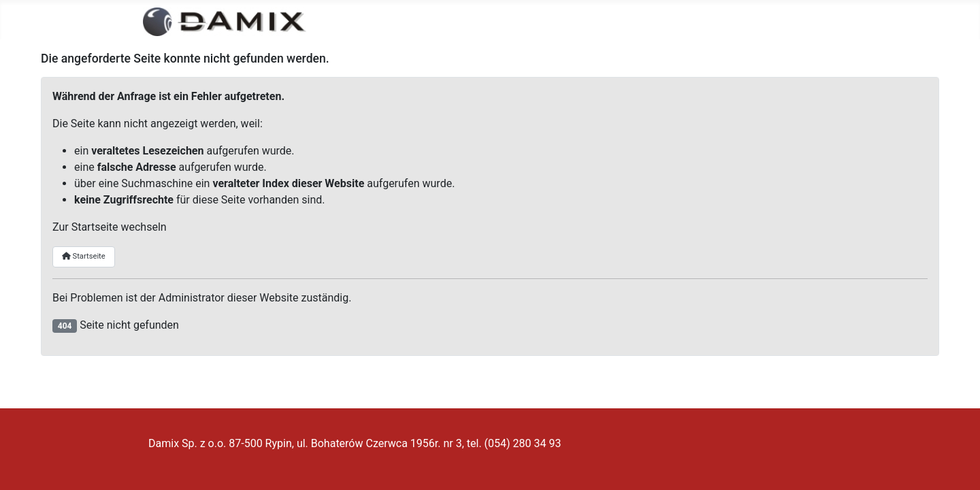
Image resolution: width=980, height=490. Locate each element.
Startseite (84, 256)
